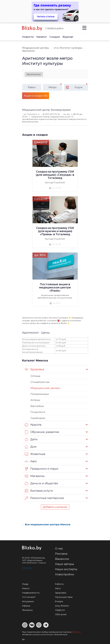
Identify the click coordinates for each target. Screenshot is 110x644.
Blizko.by (76, 632)
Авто (31, 461)
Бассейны (37, 406)
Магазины (35, 476)
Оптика (35, 376)
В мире (59, 601)
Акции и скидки (35, 135)
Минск (26, 588)
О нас (59, 549)
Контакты (27, 568)
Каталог (42, 37)
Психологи (38, 412)
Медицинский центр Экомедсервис (47, 110)
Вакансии (62, 559)
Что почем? (29, 597)
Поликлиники (40, 394)
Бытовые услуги (39, 491)
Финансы (27, 610)
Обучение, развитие (42, 432)
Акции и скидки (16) (36, 96)
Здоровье (34, 369)
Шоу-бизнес (62, 606)
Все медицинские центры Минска (46, 524)
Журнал (68, 37)
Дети (31, 439)
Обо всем (61, 614)
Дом (31, 447)
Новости (28, 37)
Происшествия (64, 597)
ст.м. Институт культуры (68, 48)
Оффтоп (60, 610)
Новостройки (65, 574)
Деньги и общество (41, 483)
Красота (33, 425)
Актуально (28, 601)
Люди (25, 584)
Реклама (61, 554)
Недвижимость (31, 593)
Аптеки (35, 400)
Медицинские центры (35, 48)
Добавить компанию (55, 507)
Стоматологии (40, 382)
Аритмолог (34, 74)
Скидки (55, 37)
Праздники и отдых (41, 469)
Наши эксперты (66, 569)
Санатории (38, 418)
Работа (59, 584)
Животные (35, 454)
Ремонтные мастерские (44, 498)
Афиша (26, 606)
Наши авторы (65, 564)
